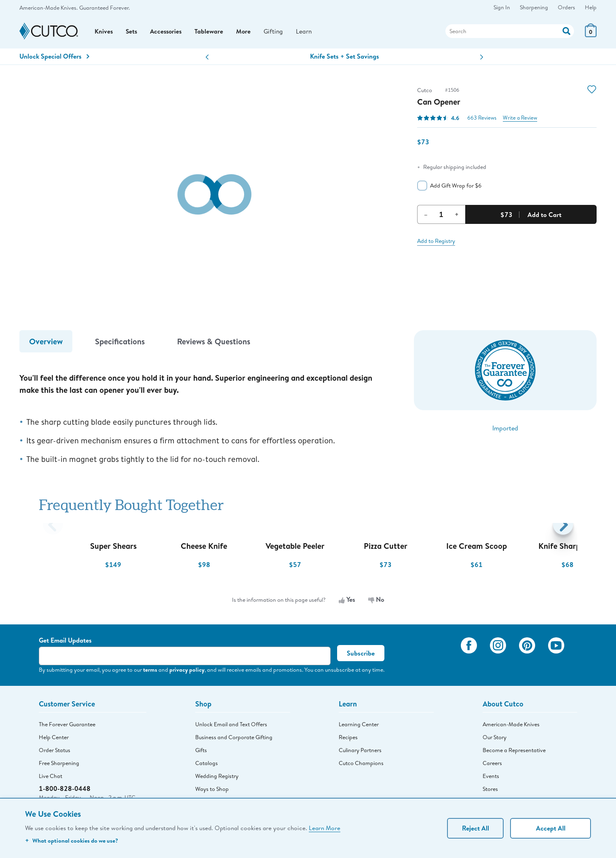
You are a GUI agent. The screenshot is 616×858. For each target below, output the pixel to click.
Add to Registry (436, 244)
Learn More (325, 828)
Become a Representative (514, 753)
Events (491, 779)
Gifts (201, 753)
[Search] (510, 33)
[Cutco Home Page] (49, 33)
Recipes (348, 740)
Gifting (277, 33)
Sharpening (534, 7)
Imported (505, 431)
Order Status (55, 753)
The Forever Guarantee (67, 727)
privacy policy (187, 672)
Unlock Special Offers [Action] (54, 59)
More (247, 33)
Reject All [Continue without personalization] (476, 828)
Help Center (54, 740)
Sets (132, 33)
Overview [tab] (46, 344)
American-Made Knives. (49, 8)
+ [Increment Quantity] (457, 217)
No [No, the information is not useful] (376, 603)
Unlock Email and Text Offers (231, 727)
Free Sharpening (59, 766)
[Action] (566, 32)
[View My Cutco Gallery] (443, 659)
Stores (490, 792)
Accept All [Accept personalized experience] (551, 828)
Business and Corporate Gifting (234, 740)
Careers (492, 766)
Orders (566, 7)
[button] (207, 60)
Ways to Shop (212, 792)
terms (150, 672)
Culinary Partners (360, 753)
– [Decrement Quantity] (426, 217)
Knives (104, 33)
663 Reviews (482, 121)
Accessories (168, 33)
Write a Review (520, 121)
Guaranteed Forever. (104, 8)
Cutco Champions (361, 766)
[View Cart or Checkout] (591, 36)
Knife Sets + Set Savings (345, 59)
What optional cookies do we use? (72, 840)
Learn (308, 33)
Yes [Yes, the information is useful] (347, 603)
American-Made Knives (511, 727)
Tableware (212, 33)
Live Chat (51, 779)
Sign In (502, 7)
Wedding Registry (217, 779)
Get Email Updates (65, 643)
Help (591, 7)
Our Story (495, 740)
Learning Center (359, 727)
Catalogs (207, 766)
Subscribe (361, 656)
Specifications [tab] (120, 344)
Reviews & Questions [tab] (214, 344)
